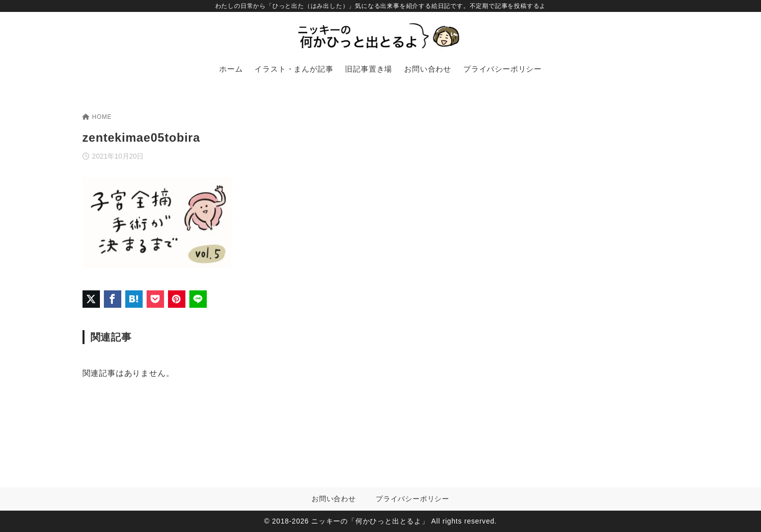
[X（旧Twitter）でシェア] (91, 299)
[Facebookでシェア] (113, 299)
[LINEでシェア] (198, 299)
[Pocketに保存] (155, 299)
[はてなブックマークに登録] (134, 299)
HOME (97, 117)
